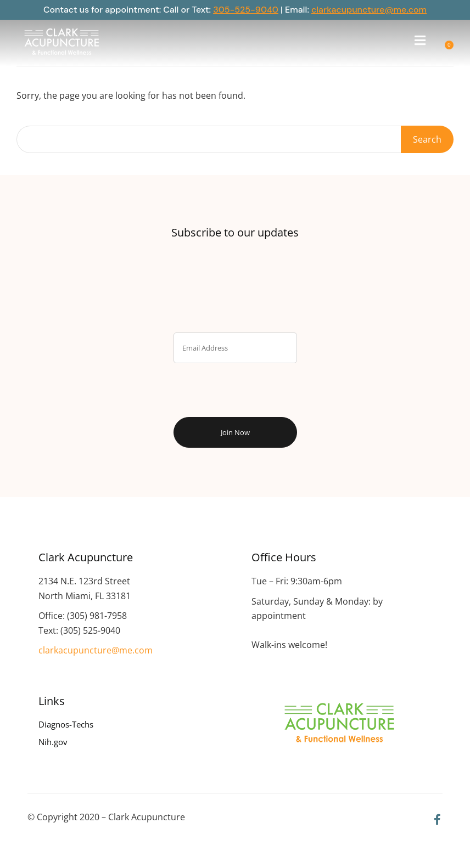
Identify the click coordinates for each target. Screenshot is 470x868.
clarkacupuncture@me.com (369, 10)
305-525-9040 (246, 10)
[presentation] (235, 387)
